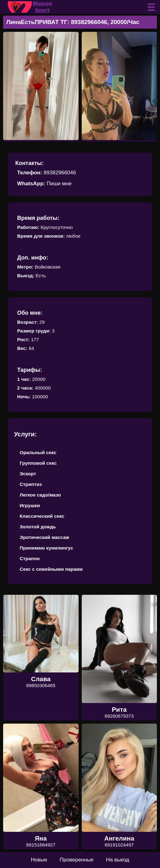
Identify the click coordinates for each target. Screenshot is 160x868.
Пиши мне (59, 184)
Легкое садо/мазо (40, 495)
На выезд (118, 860)
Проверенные (77, 860)
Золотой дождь (38, 527)
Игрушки (30, 505)
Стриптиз (31, 484)
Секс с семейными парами (51, 569)
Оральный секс (38, 452)
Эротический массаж (44, 537)
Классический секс (42, 516)
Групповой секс (38, 463)
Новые (39, 860)
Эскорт (28, 474)
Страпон (30, 558)
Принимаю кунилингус (46, 548)
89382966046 (60, 173)
